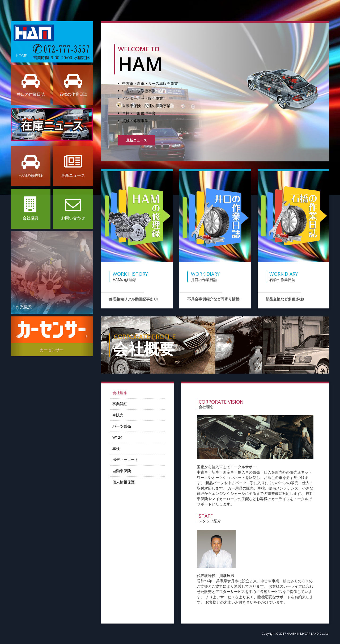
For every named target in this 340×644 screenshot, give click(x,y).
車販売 (121, 415)
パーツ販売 (125, 427)
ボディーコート (129, 460)
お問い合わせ (73, 208)
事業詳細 (123, 404)
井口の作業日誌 (31, 85)
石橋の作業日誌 (73, 85)
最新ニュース (73, 166)
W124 (120, 438)
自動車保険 (125, 471)
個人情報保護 (127, 482)
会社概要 (31, 208)
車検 (119, 449)
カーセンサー (52, 350)
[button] (17, 336)
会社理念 (123, 393)
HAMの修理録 (31, 166)
